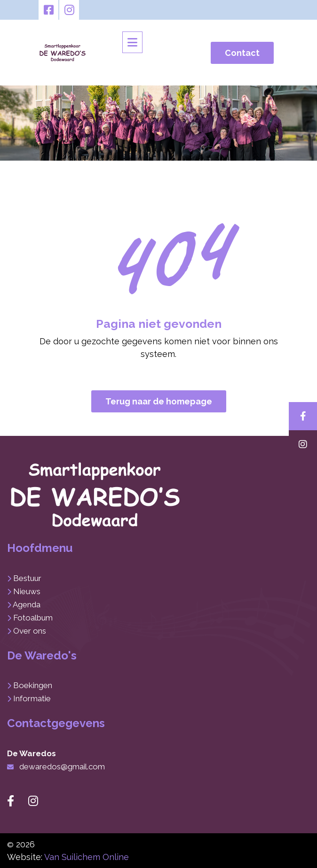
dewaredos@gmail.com (62, 767)
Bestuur (27, 578)
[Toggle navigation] (132, 42)
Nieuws (27, 591)
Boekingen (33, 685)
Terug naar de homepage (159, 401)
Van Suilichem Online (87, 857)
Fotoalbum (33, 618)
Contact (242, 53)
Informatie (32, 698)
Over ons (30, 631)
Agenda (27, 604)
